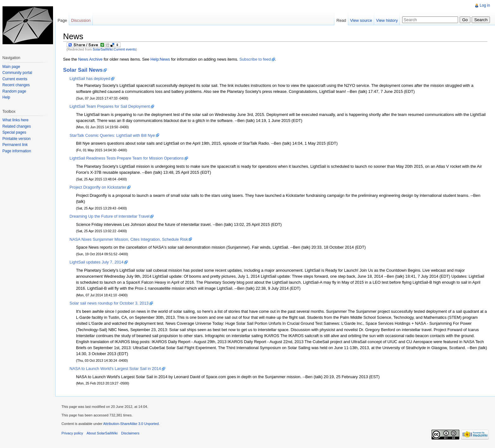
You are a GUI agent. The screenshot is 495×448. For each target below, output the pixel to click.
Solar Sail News (83, 70)
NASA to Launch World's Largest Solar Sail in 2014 (116, 369)
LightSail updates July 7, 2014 (97, 262)
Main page (11, 67)
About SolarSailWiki (103, 433)
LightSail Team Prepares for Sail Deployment (110, 106)
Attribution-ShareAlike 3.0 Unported (131, 424)
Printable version (17, 139)
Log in (485, 5)
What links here (16, 120)
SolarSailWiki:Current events (115, 49)
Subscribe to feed (255, 59)
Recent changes (16, 85)
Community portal (17, 73)
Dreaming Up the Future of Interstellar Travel (110, 216)
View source (361, 20)
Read (341, 20)
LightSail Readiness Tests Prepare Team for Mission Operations (127, 158)
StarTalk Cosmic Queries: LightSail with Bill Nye (112, 135)
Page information (17, 151)
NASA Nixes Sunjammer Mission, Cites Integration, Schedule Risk (129, 239)
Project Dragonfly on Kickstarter (98, 187)
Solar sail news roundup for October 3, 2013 (109, 303)
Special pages (14, 132)
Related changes (17, 126)
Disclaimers (131, 433)
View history (387, 20)
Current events (15, 79)
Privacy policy (73, 433)
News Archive (91, 59)
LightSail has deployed (90, 79)
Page (63, 20)
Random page (14, 91)
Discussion (81, 20)
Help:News (161, 59)
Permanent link (15, 145)
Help (6, 97)
